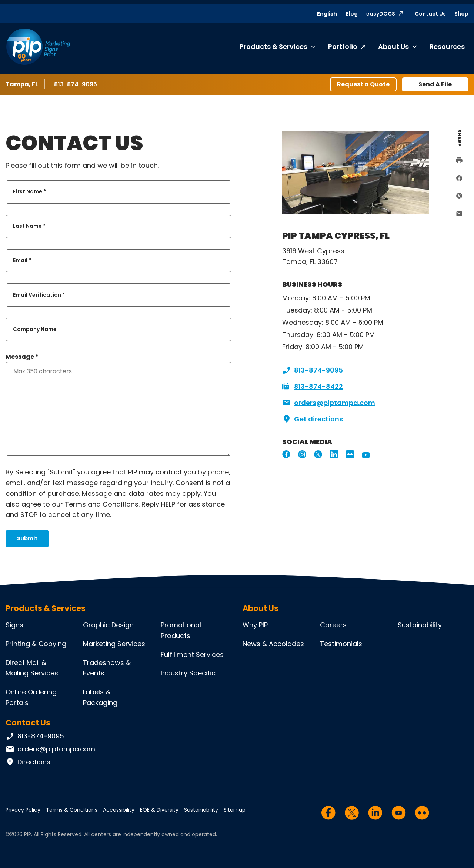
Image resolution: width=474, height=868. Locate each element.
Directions (28, 762)
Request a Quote (363, 84)
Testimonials (341, 644)
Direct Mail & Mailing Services (32, 668)
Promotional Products (181, 630)
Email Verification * (39, 295)
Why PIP (255, 625)
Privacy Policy (23, 810)
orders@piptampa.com (329, 403)
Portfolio (343, 46)
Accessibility (119, 810)
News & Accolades (273, 644)
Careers (333, 625)
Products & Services (273, 46)
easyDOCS (381, 14)
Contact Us (430, 14)
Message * (22, 357)
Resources (447, 46)
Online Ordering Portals (31, 697)
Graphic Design (108, 625)
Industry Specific (188, 673)
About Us (393, 46)
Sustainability (420, 625)
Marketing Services (114, 644)
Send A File (435, 84)
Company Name (35, 329)
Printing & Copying (36, 644)
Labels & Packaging (100, 697)
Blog (352, 14)
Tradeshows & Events (107, 668)
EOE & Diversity (159, 810)
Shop (461, 14)
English (327, 14)
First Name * (29, 192)
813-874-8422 (313, 387)
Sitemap (235, 810)
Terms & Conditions (72, 810)
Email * (22, 260)
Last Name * (29, 226)
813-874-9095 (76, 84)
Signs (14, 625)
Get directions (313, 419)
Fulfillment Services (192, 655)
